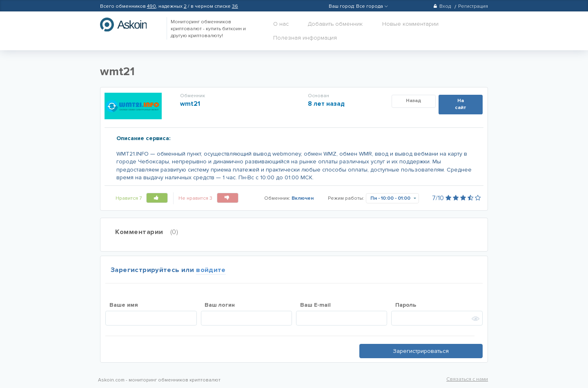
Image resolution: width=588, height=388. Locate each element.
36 (235, 6)
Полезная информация (305, 38)
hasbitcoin (129, 25)
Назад (413, 101)
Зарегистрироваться (421, 351)
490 (151, 6)
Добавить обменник (335, 24)
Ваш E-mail (315, 305)
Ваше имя (124, 305)
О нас (281, 24)
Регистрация (473, 6)
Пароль (406, 305)
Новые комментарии (410, 24)
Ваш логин (220, 305)
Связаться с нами (467, 379)
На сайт (461, 104)
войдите (211, 270)
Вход (442, 6)
